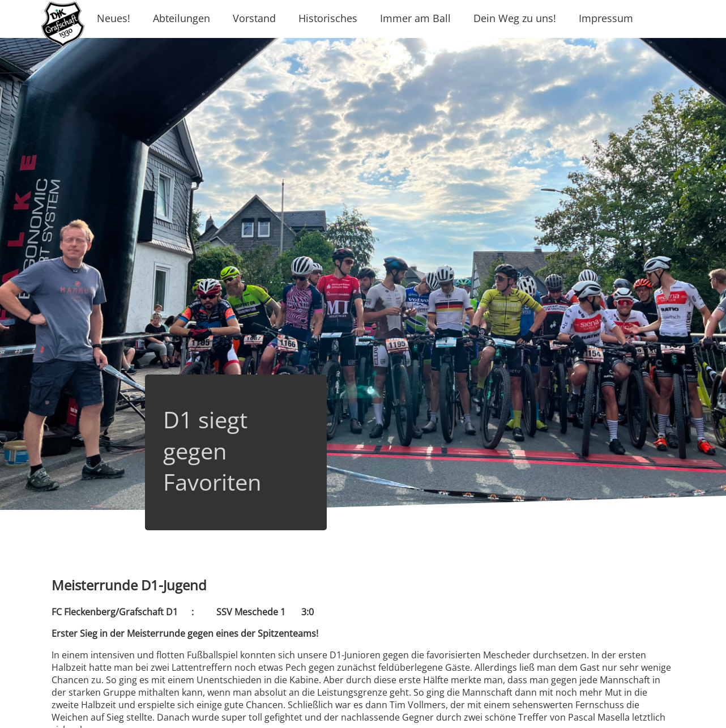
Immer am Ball (415, 18)
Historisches (328, 18)
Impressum (606, 18)
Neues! (114, 18)
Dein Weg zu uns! (515, 18)
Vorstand (254, 18)
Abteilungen (181, 18)
